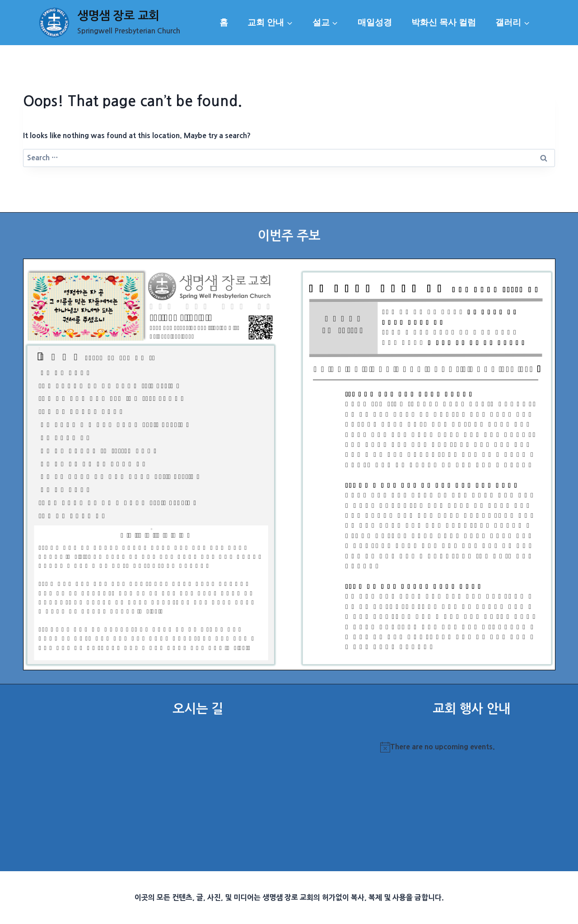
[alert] (471, 747)
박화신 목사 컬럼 (444, 22)
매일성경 (375, 22)
